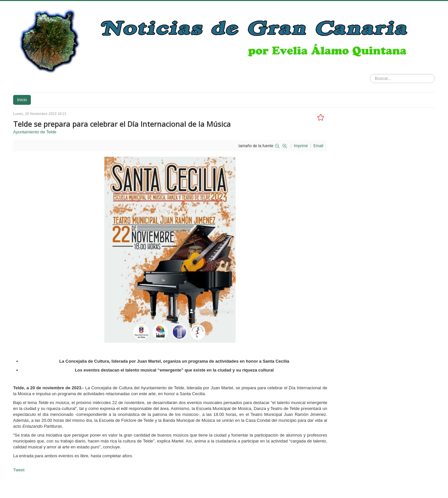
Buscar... (370, 74)
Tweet (19, 470)
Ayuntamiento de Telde (35, 132)
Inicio (22, 100)
